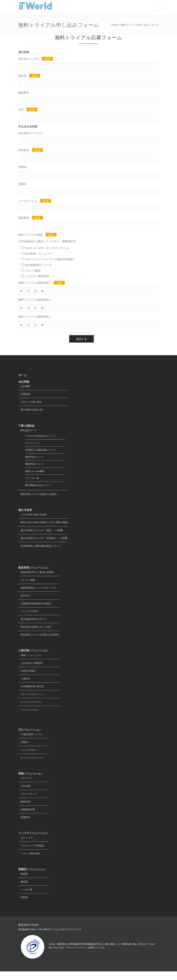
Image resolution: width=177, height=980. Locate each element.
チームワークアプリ (30, 708)
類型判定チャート (35, 458)
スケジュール (32, 444)
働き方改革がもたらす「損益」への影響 (41, 533)
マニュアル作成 (28, 615)
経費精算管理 (27, 817)
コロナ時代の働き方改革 (32, 517)
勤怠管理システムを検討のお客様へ (38, 496)
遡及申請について (35, 465)
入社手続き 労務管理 (30, 668)
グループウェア (28, 801)
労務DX (23, 748)
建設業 (23, 890)
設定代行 (24, 599)
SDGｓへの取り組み (30, 402)
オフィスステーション (31, 764)
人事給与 (24, 684)
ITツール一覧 (32, 480)
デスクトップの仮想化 (31, 853)
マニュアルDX (27, 756)
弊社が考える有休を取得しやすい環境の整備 (43, 525)
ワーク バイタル (28, 716)
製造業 (23, 882)
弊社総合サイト (28, 431)
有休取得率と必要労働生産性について (39, 549)
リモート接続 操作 (29, 861)
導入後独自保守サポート (32, 623)
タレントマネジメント (31, 700)
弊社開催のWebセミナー (38, 487)
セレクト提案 (27, 583)
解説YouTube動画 (35, 473)
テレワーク (25, 785)
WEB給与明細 (27, 676)
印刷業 (23, 906)
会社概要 (24, 386)
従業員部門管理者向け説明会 (35, 607)
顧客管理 (24, 809)
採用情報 (24, 394)
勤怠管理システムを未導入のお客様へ (39, 639)
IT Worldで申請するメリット (41, 437)
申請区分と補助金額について (41, 451)
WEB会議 (24, 793)
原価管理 (24, 825)
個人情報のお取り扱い (31, 410)
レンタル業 (25, 898)
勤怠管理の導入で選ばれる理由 (36, 575)
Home (115, 25)
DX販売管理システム (30, 740)
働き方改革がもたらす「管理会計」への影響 (43, 541)
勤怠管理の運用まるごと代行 (35, 631)
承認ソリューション (30, 660)
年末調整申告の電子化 (31, 692)
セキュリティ (27, 845)
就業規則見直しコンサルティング (37, 591)
